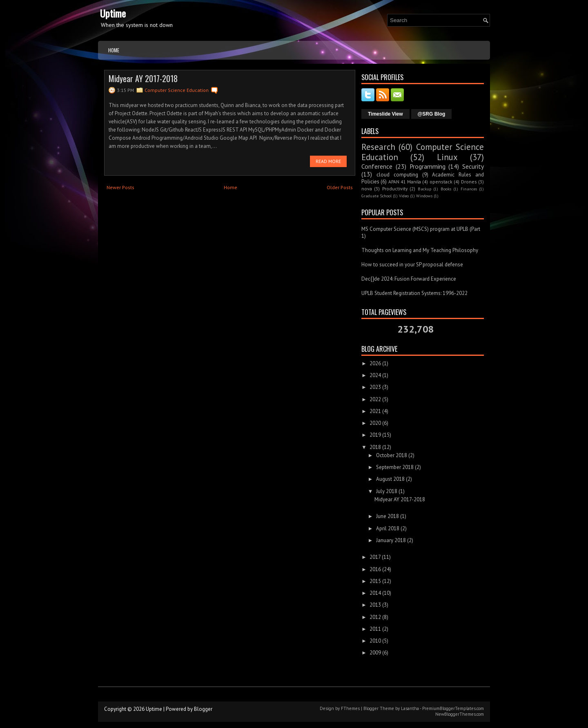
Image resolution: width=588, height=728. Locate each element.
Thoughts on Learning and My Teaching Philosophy (420, 250)
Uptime (113, 13)
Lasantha (410, 708)
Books (446, 189)
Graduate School (376, 196)
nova (367, 189)
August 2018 (390, 479)
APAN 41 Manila (405, 182)
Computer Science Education (177, 90)
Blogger (203, 709)
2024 (375, 375)
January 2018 (391, 540)
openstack (441, 182)
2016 (375, 569)
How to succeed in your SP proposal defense (412, 265)
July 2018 (387, 491)
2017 (375, 557)
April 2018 (388, 528)
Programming (428, 166)
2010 (375, 641)
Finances (469, 189)
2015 (375, 581)
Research (378, 147)
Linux (447, 157)
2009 (375, 653)
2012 (375, 617)
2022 (375, 399)
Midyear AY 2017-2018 (143, 78)
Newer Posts (120, 187)
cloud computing (397, 175)
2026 (375, 363)
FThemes (350, 708)
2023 (375, 387)
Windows (424, 196)
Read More (328, 161)
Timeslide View (385, 114)
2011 (375, 629)
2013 (375, 605)
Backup (424, 189)
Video (404, 196)
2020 (375, 423)
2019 (375, 435)
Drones (469, 182)
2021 (375, 411)
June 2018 (388, 516)
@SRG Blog (432, 114)
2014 (375, 593)
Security (473, 166)
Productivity (395, 189)
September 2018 (395, 467)
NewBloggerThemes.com (460, 714)
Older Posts (340, 187)
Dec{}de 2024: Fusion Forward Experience (409, 279)
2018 (375, 447)
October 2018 (392, 455)
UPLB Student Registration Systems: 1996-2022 (414, 293)
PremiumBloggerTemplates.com (453, 708)
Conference (377, 166)
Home (114, 50)
